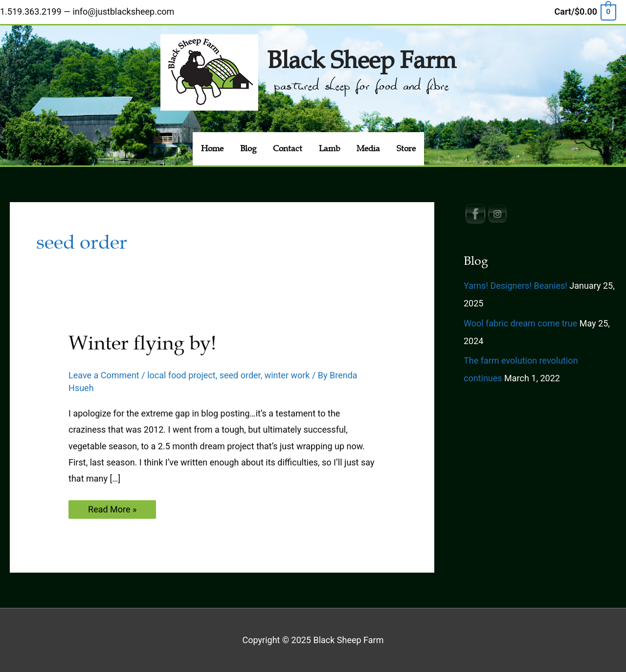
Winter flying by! (142, 343)
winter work (287, 375)
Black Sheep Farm (361, 60)
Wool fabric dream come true (520, 323)
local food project (181, 375)
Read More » (112, 511)
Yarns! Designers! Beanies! (515, 286)
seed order (240, 375)
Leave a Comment (104, 375)
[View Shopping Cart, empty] (585, 12)
